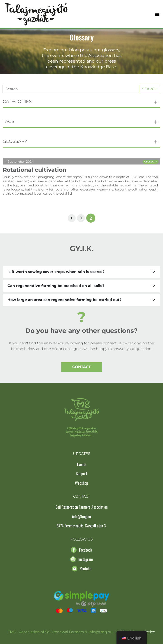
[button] (157, 14)
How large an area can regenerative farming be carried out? (64, 300)
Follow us (82, 539)
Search (150, 89)
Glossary (151, 162)
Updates (82, 454)
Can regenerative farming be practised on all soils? (56, 286)
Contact (81, 367)
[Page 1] (81, 218)
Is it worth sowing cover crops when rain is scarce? (56, 272)
